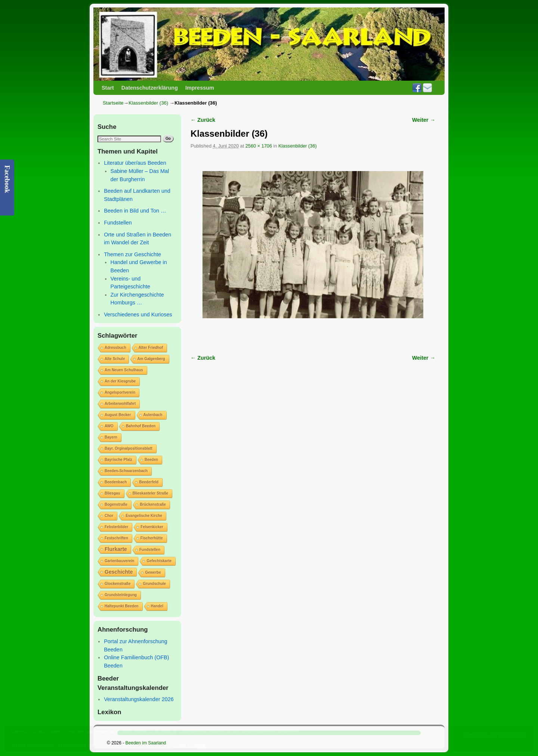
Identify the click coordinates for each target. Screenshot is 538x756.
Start (108, 88)
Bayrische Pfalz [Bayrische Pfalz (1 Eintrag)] (118, 460)
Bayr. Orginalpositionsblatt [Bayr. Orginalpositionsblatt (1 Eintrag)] (129, 448)
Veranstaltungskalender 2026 (139, 699)
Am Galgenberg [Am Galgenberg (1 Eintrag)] (151, 359)
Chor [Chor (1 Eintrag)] (109, 516)
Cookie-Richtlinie (189, 745)
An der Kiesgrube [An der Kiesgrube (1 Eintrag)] (120, 381)
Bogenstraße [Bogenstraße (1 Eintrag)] (116, 504)
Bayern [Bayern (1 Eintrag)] (111, 437)
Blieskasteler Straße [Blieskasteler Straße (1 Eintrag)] (151, 493)
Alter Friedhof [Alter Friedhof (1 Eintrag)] (151, 348)
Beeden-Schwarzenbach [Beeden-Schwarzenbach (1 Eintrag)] (126, 471)
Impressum (200, 88)
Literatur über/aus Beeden (135, 163)
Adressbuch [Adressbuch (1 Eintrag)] (115, 348)
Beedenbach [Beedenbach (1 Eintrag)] (116, 482)
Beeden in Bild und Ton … (135, 211)
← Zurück (203, 120)
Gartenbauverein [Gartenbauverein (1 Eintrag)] (119, 561)
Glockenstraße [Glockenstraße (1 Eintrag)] (118, 584)
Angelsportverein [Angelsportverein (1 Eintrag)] (120, 392)
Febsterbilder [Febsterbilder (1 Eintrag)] (116, 527)
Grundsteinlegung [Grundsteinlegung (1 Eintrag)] (121, 595)
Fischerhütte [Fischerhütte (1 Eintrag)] (152, 538)
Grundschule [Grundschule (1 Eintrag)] (154, 584)
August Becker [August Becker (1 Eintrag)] (118, 415)
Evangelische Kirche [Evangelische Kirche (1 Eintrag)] (144, 516)
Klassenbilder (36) (148, 103)
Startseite (113, 103)
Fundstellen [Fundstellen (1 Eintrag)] (150, 550)
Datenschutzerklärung (150, 88)
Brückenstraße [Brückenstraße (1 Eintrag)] (153, 504)
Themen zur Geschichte (132, 254)
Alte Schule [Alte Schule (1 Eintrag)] (115, 359)
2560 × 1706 (259, 146)
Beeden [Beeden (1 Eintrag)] (151, 460)
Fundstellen (118, 223)
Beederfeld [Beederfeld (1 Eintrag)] (149, 482)
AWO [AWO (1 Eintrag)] (109, 426)
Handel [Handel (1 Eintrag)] (157, 606)
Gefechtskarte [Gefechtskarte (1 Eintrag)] (159, 561)
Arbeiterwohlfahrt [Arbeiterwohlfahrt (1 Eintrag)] (120, 404)
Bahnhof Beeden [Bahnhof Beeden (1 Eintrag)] (141, 426)
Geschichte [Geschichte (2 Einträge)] (119, 572)
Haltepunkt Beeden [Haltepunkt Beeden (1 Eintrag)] (122, 606)
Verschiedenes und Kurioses (138, 315)
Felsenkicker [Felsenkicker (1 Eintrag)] (152, 527)
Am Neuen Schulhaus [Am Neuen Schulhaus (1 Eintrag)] (124, 370)
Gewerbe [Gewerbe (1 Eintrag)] (153, 572)
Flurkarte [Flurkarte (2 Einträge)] (116, 549)
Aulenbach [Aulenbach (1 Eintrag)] (153, 415)
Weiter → (424, 120)
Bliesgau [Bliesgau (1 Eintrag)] (112, 493)
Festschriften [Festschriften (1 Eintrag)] (116, 538)
